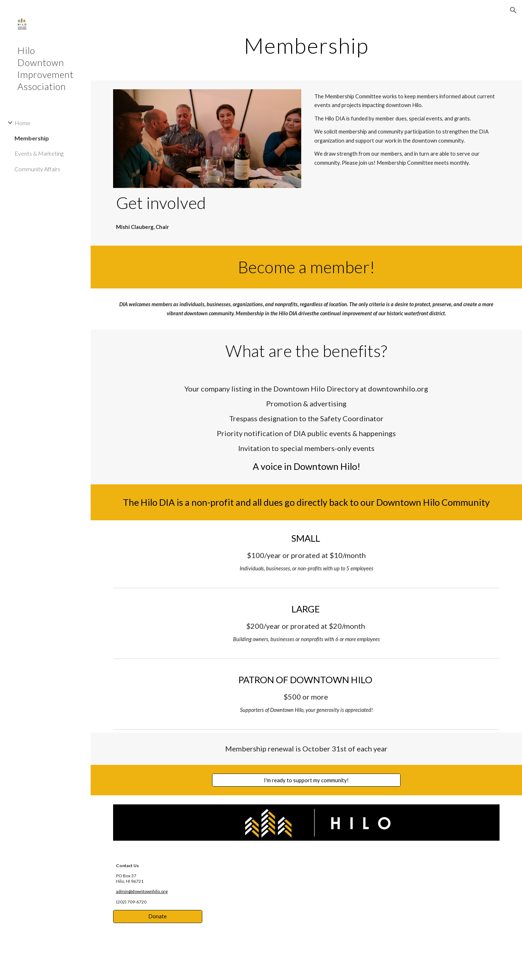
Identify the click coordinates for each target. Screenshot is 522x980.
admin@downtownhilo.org (142, 891)
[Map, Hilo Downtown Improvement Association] (356, 915)
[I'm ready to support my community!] (306, 780)
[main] (306, 45)
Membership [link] (32, 138)
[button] (513, 10)
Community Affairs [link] (37, 169)
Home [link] (22, 123)
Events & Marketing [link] (39, 153)
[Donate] (158, 917)
